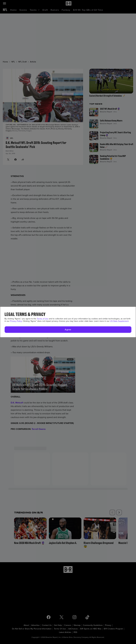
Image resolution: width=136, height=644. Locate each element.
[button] (68, 330)
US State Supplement (119, 321)
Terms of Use (43, 319)
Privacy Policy (16, 321)
